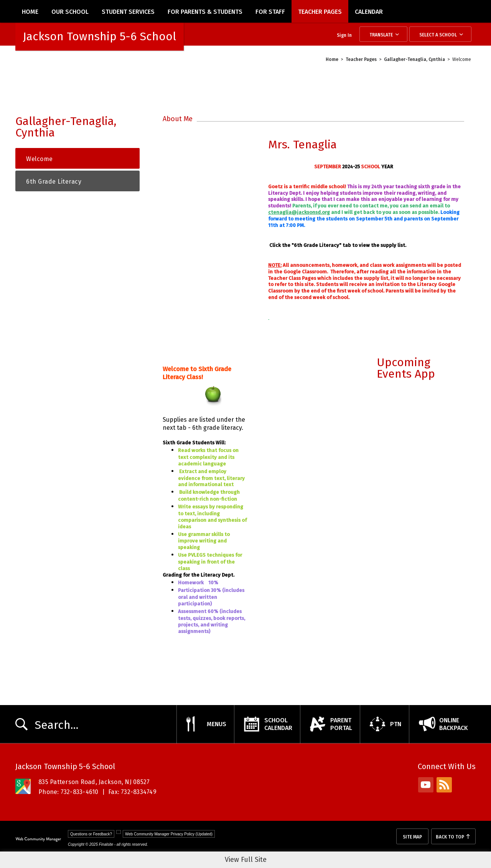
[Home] (30, 11)
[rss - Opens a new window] (444, 785)
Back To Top (450, 837)
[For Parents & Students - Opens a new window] (205, 11)
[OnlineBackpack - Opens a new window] (442, 724)
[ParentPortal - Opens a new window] (330, 724)
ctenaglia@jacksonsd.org (299, 212)
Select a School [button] (438, 35)
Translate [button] (381, 35)
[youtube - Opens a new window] (426, 785)
